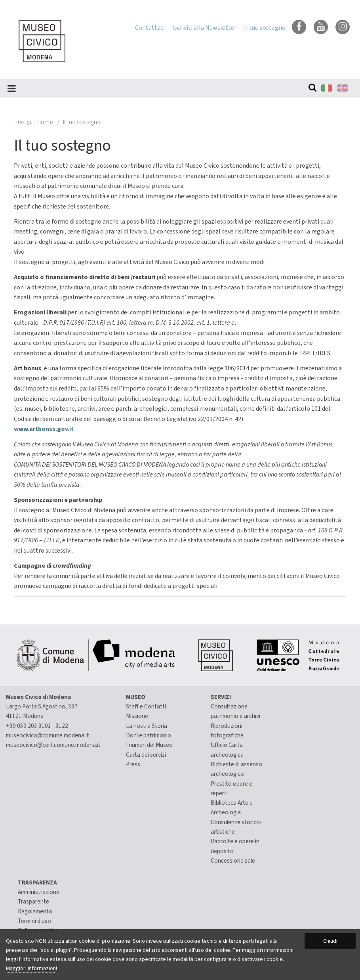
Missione (137, 716)
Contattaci (150, 28)
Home (45, 122)
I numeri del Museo (149, 745)
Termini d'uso (34, 921)
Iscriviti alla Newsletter (204, 28)
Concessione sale (233, 861)
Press (133, 764)
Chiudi (330, 941)
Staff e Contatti (146, 706)
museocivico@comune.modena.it (48, 735)
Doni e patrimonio (149, 735)
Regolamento (35, 911)
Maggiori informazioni (31, 968)
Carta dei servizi (146, 755)
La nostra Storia (147, 726)
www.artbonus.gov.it (44, 429)
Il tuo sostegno (265, 28)
